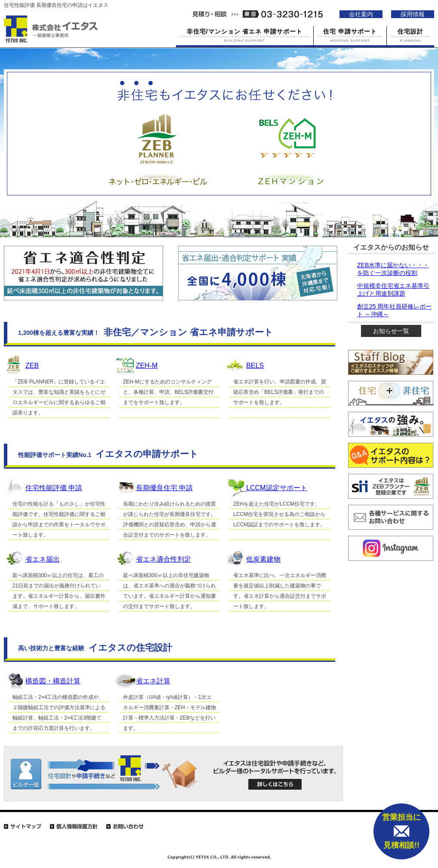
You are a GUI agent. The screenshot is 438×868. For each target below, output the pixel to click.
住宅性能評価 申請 (54, 488)
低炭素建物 (263, 559)
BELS (255, 366)
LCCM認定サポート (276, 488)
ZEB (32, 366)
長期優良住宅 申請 (164, 488)
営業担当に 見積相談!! (401, 831)
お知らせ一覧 (391, 331)
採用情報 (413, 14)
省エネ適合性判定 (163, 559)
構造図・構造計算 (53, 681)
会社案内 (361, 14)
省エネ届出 (43, 559)
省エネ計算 (153, 681)
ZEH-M (147, 366)
